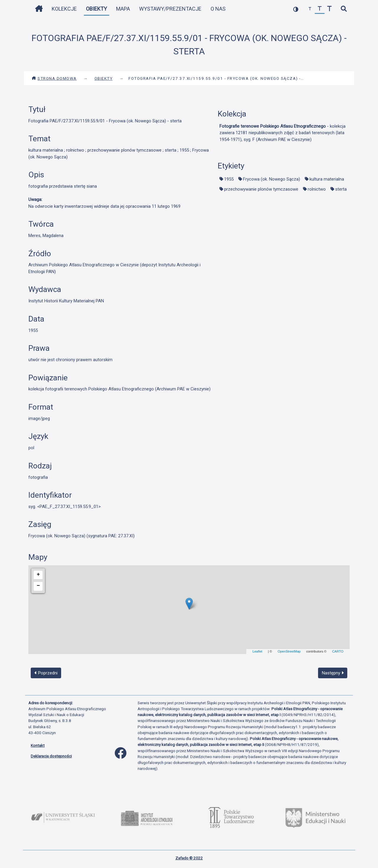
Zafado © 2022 (189, 858)
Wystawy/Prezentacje (170, 9)
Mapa (123, 9)
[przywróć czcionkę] (320, 9)
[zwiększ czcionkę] (329, 9)
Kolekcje (64, 9)
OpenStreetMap (289, 651)
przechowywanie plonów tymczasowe (261, 189)
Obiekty (96, 9)
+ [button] (38, 575)
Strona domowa (54, 78)
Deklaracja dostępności (51, 756)
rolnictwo (317, 189)
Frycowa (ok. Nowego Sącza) (272, 179)
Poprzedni (46, 673)
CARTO (338, 651)
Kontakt (38, 745)
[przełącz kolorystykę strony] (296, 9)
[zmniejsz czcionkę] (310, 9)
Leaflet (257, 651)
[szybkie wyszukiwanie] (344, 9)
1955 (229, 179)
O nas (218, 9)
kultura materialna (327, 179)
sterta (341, 189)
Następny (333, 673)
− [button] (38, 586)
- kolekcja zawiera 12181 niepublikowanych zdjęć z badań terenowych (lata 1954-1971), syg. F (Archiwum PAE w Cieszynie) (282, 133)
